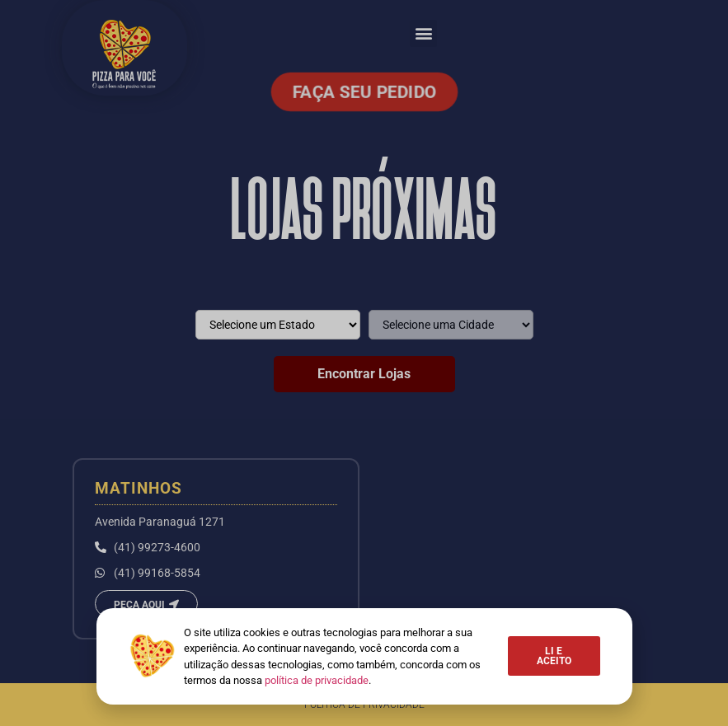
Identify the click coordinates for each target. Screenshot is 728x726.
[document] (364, 363)
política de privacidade (317, 680)
